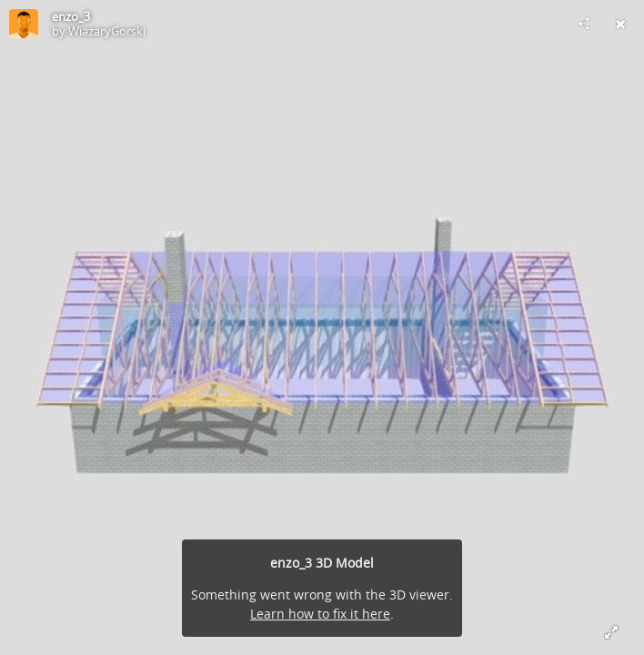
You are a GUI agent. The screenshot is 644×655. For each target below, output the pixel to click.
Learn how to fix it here (320, 614)
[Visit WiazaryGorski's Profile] (24, 24)
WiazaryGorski (107, 31)
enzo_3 (71, 16)
